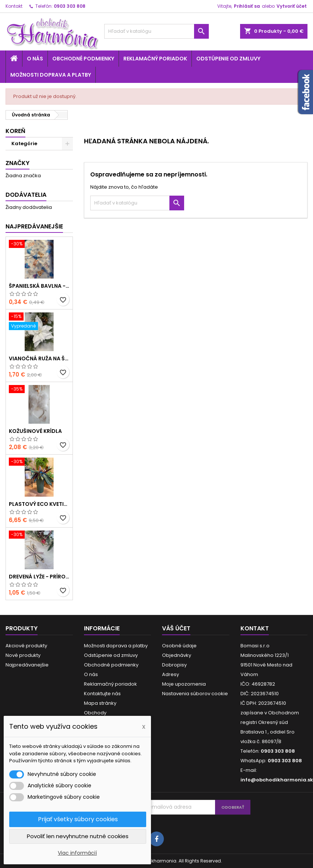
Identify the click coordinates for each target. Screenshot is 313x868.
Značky (17, 163)
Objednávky (177, 655)
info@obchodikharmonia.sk (277, 780)
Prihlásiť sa (247, 6)
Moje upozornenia (184, 684)
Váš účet (176, 628)
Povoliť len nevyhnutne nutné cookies (78, 836)
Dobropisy (174, 665)
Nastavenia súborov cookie (195, 694)
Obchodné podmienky (83, 59)
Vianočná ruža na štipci (39, 358)
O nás (35, 59)
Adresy (170, 674)
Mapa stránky (100, 703)
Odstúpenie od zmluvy (228, 59)
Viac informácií (77, 853)
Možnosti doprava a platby (51, 75)
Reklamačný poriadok (155, 59)
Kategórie (24, 143)
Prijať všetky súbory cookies (78, 819)
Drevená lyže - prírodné (39, 577)
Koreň (15, 131)
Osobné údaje (179, 646)
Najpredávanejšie (34, 226)
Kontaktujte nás (102, 694)
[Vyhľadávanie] (156, 31)
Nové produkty (23, 655)
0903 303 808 (70, 6)
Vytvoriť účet (292, 6)
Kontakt (14, 6)
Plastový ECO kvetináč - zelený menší (39, 504)
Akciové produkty (26, 646)
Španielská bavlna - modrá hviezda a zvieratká (39, 286)
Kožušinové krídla (35, 431)
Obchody (95, 713)
